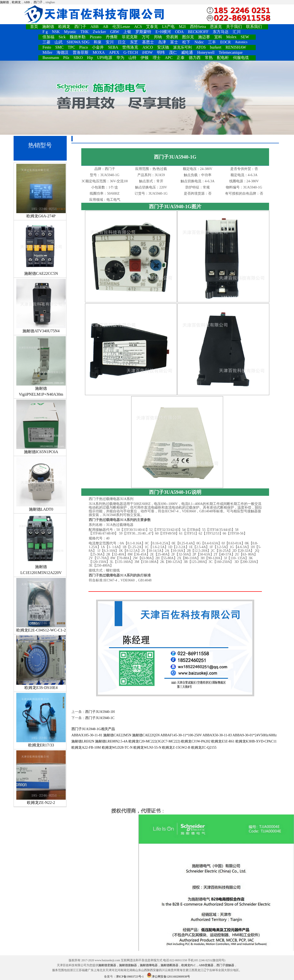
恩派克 (216, 27)
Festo (47, 47)
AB (105, 27)
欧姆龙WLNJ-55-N (147, 748)
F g (45, 32)
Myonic (70, 32)
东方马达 (221, 32)
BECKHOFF (198, 32)
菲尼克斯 (130, 37)
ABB (27, 2)
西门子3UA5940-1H (100, 712)
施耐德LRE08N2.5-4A (111, 741)
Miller (47, 52)
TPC (71, 47)
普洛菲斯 (81, 52)
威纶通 (187, 52)
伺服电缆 (241, 58)
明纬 (161, 52)
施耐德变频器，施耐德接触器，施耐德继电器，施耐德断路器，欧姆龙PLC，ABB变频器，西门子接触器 (166, 965)
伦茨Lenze (121, 27)
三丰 (212, 42)
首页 (34, 27)
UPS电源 (105, 58)
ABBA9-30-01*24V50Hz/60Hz (255, 735)
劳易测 (172, 37)
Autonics (241, 42)
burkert (216, 47)
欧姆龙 (16, 2)
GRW (115, 32)
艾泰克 (152, 27)
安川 (110, 42)
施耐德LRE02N (83, 741)
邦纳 (158, 37)
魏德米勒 (78, 37)
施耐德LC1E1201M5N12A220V (41, 545)
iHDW (147, 52)
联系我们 (254, 27)
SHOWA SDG (78, 42)
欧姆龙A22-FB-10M (86, 748)
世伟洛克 (130, 47)
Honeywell (206, 52)
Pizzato (95, 37)
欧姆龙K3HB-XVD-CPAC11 (256, 741)
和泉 (98, 42)
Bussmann (51, 58)
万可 (146, 37)
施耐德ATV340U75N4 (41, 306)
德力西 (195, 58)
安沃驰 (163, 47)
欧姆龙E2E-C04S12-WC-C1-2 (41, 605)
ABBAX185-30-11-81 (87, 735)
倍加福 (48, 37)
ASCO (148, 47)
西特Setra (198, 27)
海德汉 (63, 52)
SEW (245, 37)
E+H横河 (163, 32)
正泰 (181, 58)
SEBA (113, 47)
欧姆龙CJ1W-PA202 (196, 741)
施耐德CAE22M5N (117, 735)
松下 (186, 42)
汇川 (237, 32)
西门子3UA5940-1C (100, 718)
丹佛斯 (112, 37)
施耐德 (4, 2)
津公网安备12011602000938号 (168, 977)
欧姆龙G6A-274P (41, 191)
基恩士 (148, 42)
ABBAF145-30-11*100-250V (181, 735)
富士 (174, 42)
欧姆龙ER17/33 (41, 720)
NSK (56, 32)
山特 (132, 58)
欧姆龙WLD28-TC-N (117, 748)
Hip (90, 58)
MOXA (99, 52)
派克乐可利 (182, 47)
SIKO (78, 58)
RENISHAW (236, 47)
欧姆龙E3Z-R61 (223, 741)
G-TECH (131, 52)
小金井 (98, 47)
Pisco (84, 47)
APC (169, 58)
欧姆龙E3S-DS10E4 (41, 663)
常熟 (209, 58)
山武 (59, 42)
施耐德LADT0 (41, 484)
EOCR (225, 42)
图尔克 (188, 37)
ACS (138, 27)
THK (85, 32)
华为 (120, 58)
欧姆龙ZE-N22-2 (41, 777)
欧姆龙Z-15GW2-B (176, 748)
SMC (60, 47)
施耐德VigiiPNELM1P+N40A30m (41, 366)
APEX (114, 52)
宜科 (218, 37)
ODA (179, 32)
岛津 (162, 42)
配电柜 (223, 58)
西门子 (38, 2)
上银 (127, 32)
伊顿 (145, 58)
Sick (62, 37)
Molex (231, 37)
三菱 (46, 42)
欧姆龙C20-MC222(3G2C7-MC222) (154, 741)
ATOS (201, 47)
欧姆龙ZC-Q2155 (204, 748)
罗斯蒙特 (143, 32)
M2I (182, 27)
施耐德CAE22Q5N (146, 735)
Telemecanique (231, 52)
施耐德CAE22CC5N (41, 248)
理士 (157, 58)
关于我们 (234, 27)
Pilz (66, 58)
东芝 (134, 42)
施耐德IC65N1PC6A (41, 427)
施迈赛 (204, 37)
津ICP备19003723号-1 (130, 977)
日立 (122, 42)
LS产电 (168, 27)
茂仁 (173, 52)
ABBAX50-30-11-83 (217, 735)
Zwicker (99, 32)
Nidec (199, 42)
